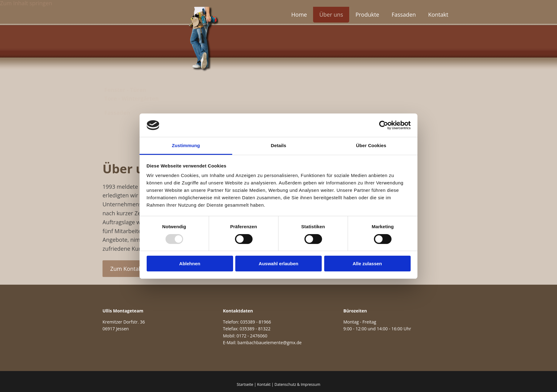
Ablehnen (190, 264)
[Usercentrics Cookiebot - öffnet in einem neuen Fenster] (384, 125)
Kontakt (438, 14)
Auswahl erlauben (278, 264)
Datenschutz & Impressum (297, 384)
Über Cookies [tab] (371, 145)
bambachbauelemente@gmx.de (270, 342)
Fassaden (404, 14)
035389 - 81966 (256, 322)
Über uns (331, 14)
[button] (127, 269)
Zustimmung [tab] (186, 145)
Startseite (245, 384)
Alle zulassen (367, 264)
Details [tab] (278, 145)
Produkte (367, 14)
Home (299, 14)
